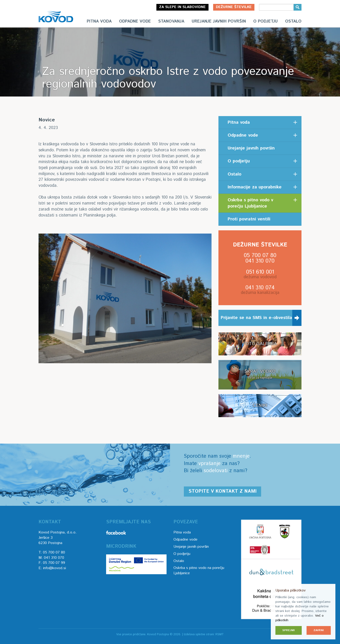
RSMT (220, 634)
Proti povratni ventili (249, 219)
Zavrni (319, 630)
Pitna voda (99, 21)
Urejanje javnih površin (219, 21)
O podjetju (265, 21)
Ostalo (293, 21)
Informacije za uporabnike (255, 187)
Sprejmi (289, 630)
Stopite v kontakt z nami (222, 491)
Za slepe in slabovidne (182, 7)
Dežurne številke (234, 7)
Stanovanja (171, 21)
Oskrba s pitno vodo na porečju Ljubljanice (199, 571)
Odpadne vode (135, 21)
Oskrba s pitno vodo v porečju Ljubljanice (250, 203)
